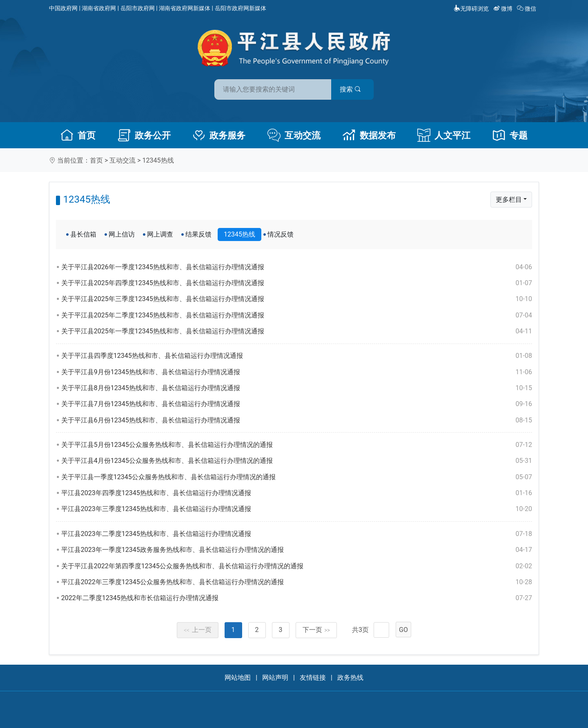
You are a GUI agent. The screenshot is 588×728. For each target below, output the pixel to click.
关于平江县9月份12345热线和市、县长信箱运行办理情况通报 (297, 372)
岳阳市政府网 (138, 8)
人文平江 (444, 135)
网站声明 (275, 678)
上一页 (198, 630)
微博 (504, 9)
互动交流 (294, 135)
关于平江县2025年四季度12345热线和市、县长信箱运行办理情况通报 (297, 283)
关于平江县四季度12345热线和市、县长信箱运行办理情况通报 (297, 356)
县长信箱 (83, 234)
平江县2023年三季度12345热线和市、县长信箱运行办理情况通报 (297, 509)
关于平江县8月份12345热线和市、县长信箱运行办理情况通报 (297, 388)
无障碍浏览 (471, 9)
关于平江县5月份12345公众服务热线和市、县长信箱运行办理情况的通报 (297, 445)
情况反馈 (281, 234)
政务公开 (144, 135)
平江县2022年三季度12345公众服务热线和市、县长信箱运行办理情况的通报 (297, 582)
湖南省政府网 (99, 8)
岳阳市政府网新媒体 (241, 8)
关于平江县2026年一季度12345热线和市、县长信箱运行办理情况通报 (297, 267)
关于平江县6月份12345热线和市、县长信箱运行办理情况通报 (297, 420)
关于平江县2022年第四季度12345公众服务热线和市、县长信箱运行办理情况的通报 (297, 566)
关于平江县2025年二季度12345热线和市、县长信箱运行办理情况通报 (297, 315)
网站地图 (238, 678)
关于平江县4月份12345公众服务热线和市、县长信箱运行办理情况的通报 (297, 461)
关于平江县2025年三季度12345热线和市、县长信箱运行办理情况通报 (297, 299)
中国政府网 (63, 8)
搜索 (352, 89)
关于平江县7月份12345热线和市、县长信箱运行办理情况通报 (297, 404)
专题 (510, 135)
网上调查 (160, 234)
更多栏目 (509, 200)
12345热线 (158, 160)
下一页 (316, 630)
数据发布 (369, 135)
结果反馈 (198, 234)
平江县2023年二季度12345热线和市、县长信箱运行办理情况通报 (297, 534)
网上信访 (122, 234)
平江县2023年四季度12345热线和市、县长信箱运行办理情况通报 (297, 493)
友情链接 (313, 678)
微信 (527, 9)
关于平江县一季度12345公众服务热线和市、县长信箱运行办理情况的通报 (297, 477)
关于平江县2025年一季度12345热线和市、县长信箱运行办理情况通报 (297, 331)
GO (403, 630)
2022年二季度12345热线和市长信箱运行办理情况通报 (297, 598)
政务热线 (350, 678)
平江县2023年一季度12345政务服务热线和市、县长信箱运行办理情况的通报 (297, 550)
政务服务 (219, 135)
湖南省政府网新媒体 (185, 8)
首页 (78, 135)
